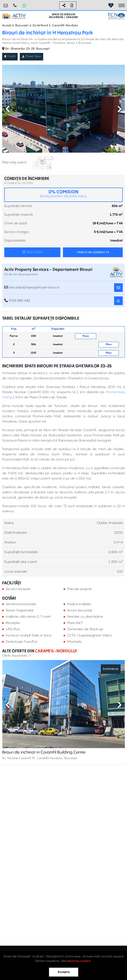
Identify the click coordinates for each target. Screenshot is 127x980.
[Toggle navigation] (122, 5)
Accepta (64, 972)
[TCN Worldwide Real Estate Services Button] (116, 16)
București (22, 25)
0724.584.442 (15, 4)
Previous (8, 109)
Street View (31, 56)
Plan (109, 344)
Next (119, 109)
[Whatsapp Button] (24, 5)
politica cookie (79, 961)
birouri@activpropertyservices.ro (6, 4)
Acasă (7, 25)
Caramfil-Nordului (65, 25)
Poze (86, 336)
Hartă (10, 56)
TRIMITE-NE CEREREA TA (93, 252)
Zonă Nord (40, 25)
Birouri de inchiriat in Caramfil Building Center (44, 752)
